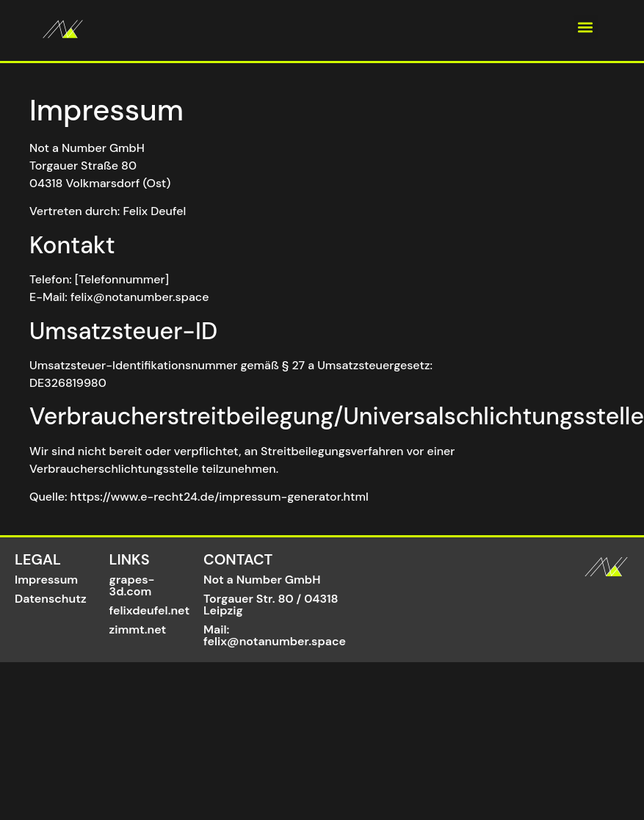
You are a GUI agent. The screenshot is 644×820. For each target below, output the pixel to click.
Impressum (46, 580)
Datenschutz (51, 599)
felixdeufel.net (150, 610)
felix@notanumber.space (275, 641)
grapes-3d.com (132, 585)
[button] (586, 27)
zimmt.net (138, 629)
